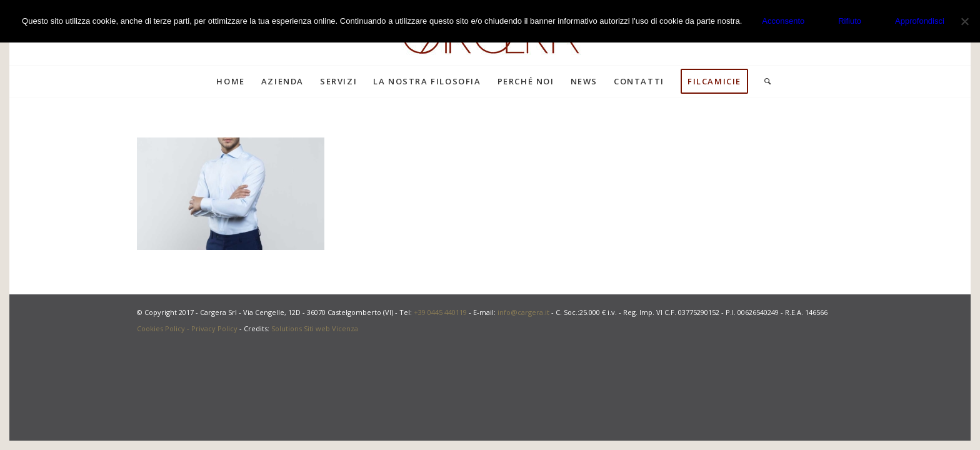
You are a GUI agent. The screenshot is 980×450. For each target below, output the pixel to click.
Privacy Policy (214, 328)
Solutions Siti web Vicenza (315, 328)
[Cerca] (764, 81)
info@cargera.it (523, 312)
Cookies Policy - (164, 328)
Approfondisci (920, 21)
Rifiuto (850, 21)
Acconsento (783, 21)
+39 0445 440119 (440, 312)
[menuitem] (230, 81)
